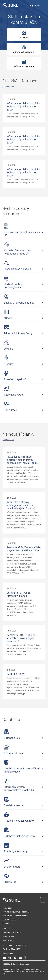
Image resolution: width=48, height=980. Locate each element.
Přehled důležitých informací (15, 916)
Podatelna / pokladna (12, 933)
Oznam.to (41, 971)
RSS (4, 974)
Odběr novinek (9, 940)
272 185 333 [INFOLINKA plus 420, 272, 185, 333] (20, 946)
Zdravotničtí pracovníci (24, 49)
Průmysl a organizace (24, 63)
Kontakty (6, 929)
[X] (26, 958)
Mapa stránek (8, 936)
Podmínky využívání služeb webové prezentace (19, 971)
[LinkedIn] (21, 958)
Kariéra (6, 924)
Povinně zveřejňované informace (17, 912)
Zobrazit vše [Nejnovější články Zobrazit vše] (8, 440)
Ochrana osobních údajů (11, 969)
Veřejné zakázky (9, 920)
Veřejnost (24, 35)
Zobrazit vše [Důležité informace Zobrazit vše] (8, 86)
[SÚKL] (10, 5)
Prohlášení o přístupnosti (31, 969)
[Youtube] (4, 958)
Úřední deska (8, 908)
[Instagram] (15, 958)
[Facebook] (10, 958)
